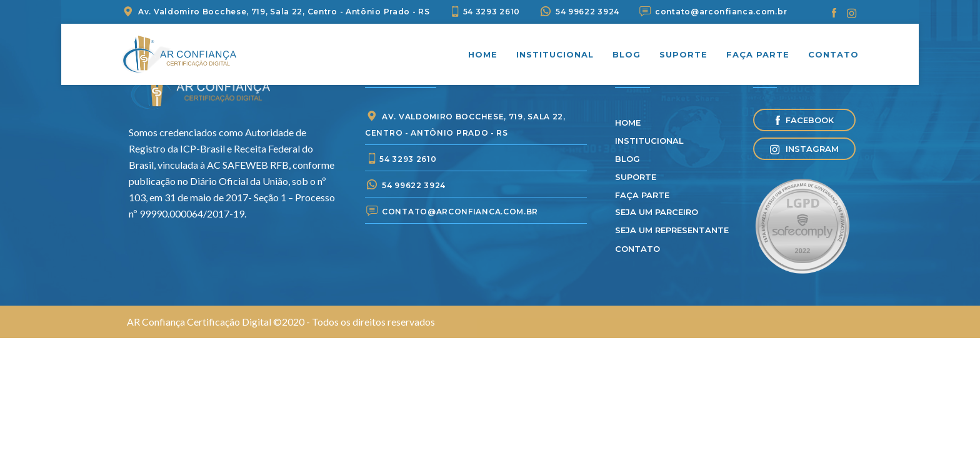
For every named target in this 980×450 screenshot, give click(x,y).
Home (483, 54)
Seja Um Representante (672, 230)
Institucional (555, 54)
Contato (833, 54)
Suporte (683, 54)
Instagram (804, 149)
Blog (627, 54)
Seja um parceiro (657, 212)
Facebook (805, 120)
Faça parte (758, 54)
